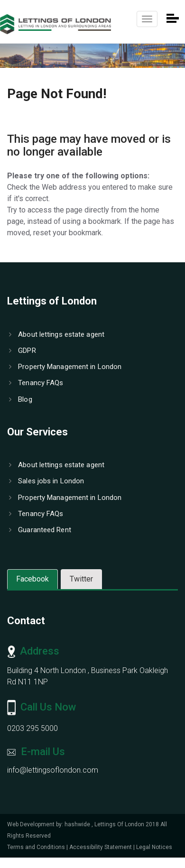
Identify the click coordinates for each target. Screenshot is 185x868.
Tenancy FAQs (36, 383)
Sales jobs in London (46, 481)
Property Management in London (65, 367)
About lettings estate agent (57, 334)
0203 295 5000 (32, 728)
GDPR (23, 351)
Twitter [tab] (81, 579)
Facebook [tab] (32, 579)
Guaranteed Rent (40, 530)
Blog (21, 399)
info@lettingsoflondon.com (53, 770)
